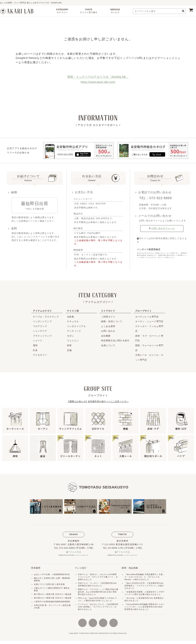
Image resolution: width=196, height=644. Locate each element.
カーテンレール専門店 (147, 317)
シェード (38, 341)
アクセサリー (40, 355)
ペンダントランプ (42, 321)
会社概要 (106, 336)
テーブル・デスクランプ (46, 317)
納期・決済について (112, 321)
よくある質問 (108, 326)
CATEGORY (62, 11)
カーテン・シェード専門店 (149, 321)
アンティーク (74, 331)
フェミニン (73, 341)
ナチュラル (73, 321)
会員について (108, 345)
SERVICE (115, 11)
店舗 (69, 350)
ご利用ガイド (108, 317)
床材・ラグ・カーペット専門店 (149, 338)
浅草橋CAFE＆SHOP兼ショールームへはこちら (122, 555)
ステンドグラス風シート (103, 577)
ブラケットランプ (42, 336)
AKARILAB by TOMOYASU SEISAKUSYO (94, 636)
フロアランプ (40, 326)
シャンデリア (40, 331)
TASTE (89, 11)
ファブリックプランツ (103, 607)
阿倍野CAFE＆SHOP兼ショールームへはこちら (74, 555)
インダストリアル (76, 326)
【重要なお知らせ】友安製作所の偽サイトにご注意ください (98, 401)
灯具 (35, 350)
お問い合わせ (108, 331)
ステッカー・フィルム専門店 (149, 329)
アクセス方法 (75, 552)
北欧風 (71, 317)
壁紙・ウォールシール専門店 (149, 348)
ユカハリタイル (136, 577)
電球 (35, 345)
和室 (69, 345)
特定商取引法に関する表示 (115, 341)
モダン (71, 336)
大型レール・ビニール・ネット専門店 (149, 357)
